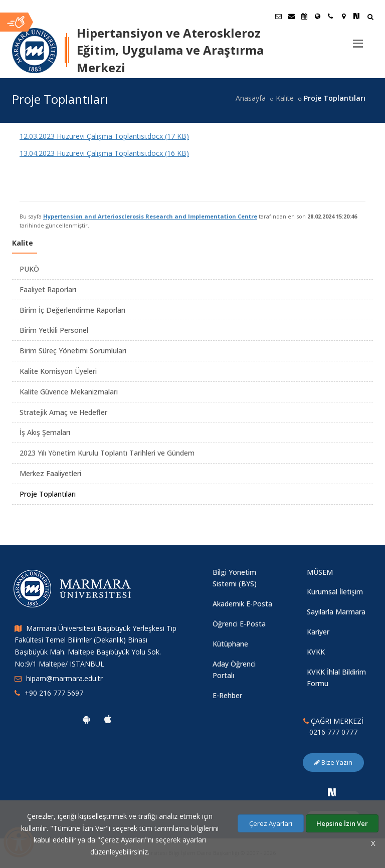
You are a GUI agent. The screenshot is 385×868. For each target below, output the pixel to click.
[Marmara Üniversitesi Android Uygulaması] (86, 719)
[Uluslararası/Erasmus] (317, 16)
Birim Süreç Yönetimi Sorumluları (73, 351)
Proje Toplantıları (48, 494)
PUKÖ (29, 269)
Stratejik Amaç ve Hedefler (63, 412)
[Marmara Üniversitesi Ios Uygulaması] (108, 719)
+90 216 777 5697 (54, 693)
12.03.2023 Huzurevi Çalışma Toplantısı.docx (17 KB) (104, 136)
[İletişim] (330, 16)
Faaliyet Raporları (48, 289)
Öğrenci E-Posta (239, 624)
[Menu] (358, 40)
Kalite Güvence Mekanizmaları (69, 392)
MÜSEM (320, 572)
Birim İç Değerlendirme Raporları (72, 310)
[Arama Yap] (370, 18)
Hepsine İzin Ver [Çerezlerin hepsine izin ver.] (342, 823)
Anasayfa (251, 98)
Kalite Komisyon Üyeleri (58, 371)
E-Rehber (227, 695)
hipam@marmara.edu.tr (64, 678)
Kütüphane (230, 644)
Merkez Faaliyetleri (50, 473)
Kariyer (318, 632)
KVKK (316, 652)
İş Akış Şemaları (45, 432)
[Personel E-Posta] (291, 16)
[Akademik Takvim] (304, 16)
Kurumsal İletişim (335, 592)
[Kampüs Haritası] (343, 16)
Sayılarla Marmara (336, 612)
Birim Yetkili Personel (54, 330)
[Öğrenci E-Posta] (278, 16)
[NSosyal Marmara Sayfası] (356, 16)
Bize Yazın (333, 762)
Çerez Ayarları (271, 823)
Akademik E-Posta (242, 604)
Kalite (285, 98)
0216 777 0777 (333, 732)
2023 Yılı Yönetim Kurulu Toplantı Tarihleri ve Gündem (107, 453)
